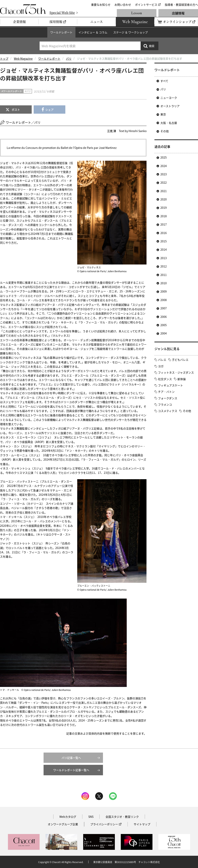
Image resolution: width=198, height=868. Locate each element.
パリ (69, 59)
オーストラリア (170, 106)
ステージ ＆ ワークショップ (130, 32)
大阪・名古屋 (169, 123)
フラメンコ (165, 404)
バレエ (162, 360)
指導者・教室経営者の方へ (181, 5)
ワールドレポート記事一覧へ (71, 770)
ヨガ (161, 366)
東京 (163, 114)
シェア (49, 110)
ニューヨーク (169, 98)
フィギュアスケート (170, 385)
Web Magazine (23, 59)
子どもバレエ (180, 360)
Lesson (137, 13)
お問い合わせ (123, 5)
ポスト (16, 110)
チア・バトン (166, 392)
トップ (4, 59)
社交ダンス (165, 379)
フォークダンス (168, 398)
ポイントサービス (146, 5)
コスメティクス (168, 411)
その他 (165, 131)
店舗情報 (178, 13)
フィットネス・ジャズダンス (176, 372)
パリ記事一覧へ (71, 758)
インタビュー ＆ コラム (93, 32)
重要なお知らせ (101, 5)
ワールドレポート (61, 32)
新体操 (182, 379)
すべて (164, 81)
